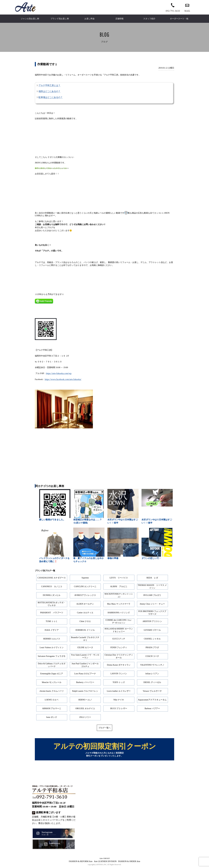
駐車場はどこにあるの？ (51, 97)
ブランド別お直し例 (60, 19)
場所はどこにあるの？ (49, 91)
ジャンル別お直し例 (30, 19)
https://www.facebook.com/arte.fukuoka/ (63, 379)
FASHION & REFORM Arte (81, 862)
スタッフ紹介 (149, 19)
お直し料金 (90, 19)
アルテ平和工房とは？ (49, 85)
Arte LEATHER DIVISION (105, 862)
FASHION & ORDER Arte (129, 862)
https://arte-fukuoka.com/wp (59, 373)
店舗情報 (119, 19)
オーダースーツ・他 (179, 19)
